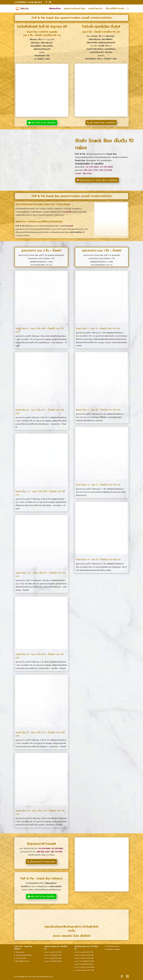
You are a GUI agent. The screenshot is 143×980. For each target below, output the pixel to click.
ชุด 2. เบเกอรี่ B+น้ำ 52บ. (54, 955)
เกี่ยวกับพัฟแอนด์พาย (113, 946)
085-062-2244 (91, 170)
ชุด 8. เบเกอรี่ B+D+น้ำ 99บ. (85, 964)
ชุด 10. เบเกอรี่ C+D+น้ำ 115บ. (85, 970)
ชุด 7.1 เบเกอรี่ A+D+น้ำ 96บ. (85, 958)
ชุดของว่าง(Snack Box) (75, 9)
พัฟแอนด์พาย (55, 9)
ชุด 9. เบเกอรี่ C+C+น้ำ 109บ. (85, 967)
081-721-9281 (106, 170)
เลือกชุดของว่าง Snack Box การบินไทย (98, 180)
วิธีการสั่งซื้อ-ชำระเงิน (115, 9)
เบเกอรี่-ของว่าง (95, 9)
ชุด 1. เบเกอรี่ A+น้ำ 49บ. (54, 952)
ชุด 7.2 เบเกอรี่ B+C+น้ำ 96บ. (85, 961)
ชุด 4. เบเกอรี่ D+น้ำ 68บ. (54, 961)
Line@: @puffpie (35, 2)
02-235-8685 (106, 167)
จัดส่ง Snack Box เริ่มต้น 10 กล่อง (104, 144)
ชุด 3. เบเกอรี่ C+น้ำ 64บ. (54, 958)
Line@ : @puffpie (84, 173)
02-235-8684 (92, 167)
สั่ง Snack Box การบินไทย (103, 123)
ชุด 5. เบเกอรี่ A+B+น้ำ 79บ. (85, 952)
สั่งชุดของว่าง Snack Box (43, 862)
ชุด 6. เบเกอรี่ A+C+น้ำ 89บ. (85, 955)
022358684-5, (22, 2)
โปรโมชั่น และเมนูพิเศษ (113, 949)
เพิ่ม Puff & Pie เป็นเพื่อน (43, 123)
